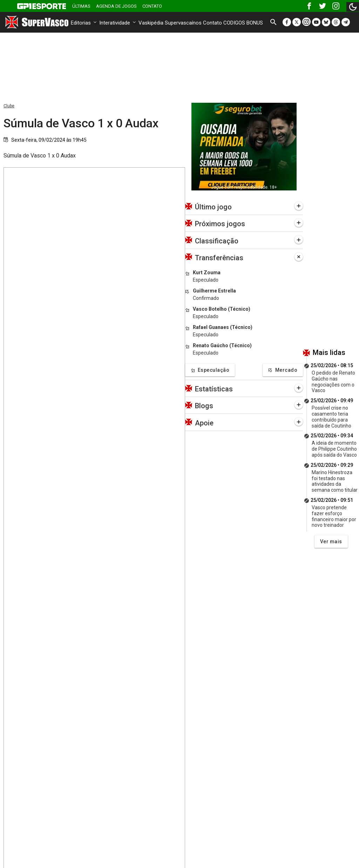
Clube (9, 106)
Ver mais (331, 541)
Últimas (81, 6)
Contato (152, 6)
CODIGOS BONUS (243, 23)
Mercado (283, 370)
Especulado (206, 280)
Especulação (210, 370)
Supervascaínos (183, 23)
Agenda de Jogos (116, 6)
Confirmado (206, 298)
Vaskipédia (151, 23)
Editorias (84, 23)
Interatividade (118, 23)
